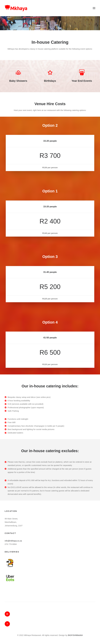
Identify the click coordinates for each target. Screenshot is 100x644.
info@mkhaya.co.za (13, 541)
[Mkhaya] (16, 8)
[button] (94, 8)
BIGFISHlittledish (75, 635)
